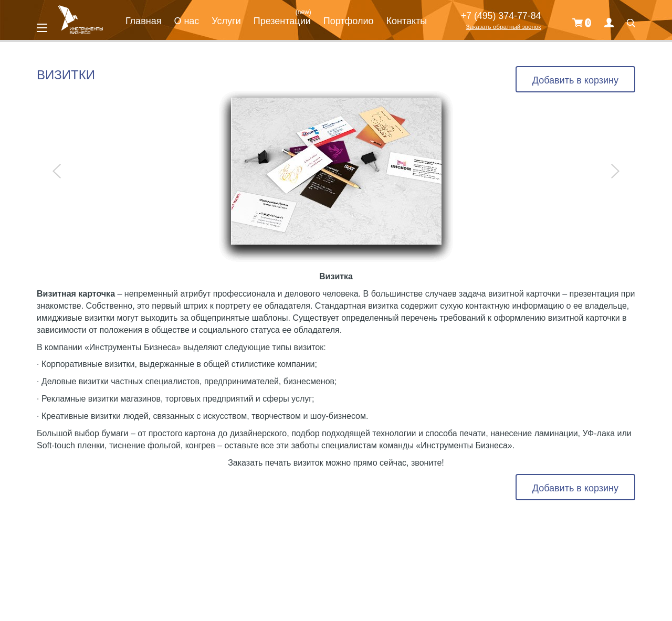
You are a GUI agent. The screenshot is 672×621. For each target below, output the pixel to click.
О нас (186, 21)
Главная (144, 21)
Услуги (226, 21)
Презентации (282, 21)
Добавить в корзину (575, 80)
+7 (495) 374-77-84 (501, 16)
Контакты (407, 21)
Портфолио (349, 21)
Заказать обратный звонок (503, 27)
